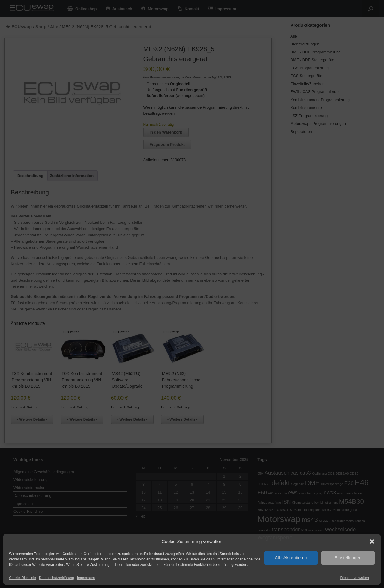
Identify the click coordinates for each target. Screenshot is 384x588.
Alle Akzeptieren (291, 558)
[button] (372, 541)
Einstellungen (348, 558)
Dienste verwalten (355, 578)
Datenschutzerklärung (57, 578)
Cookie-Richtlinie (22, 578)
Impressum (86, 578)
